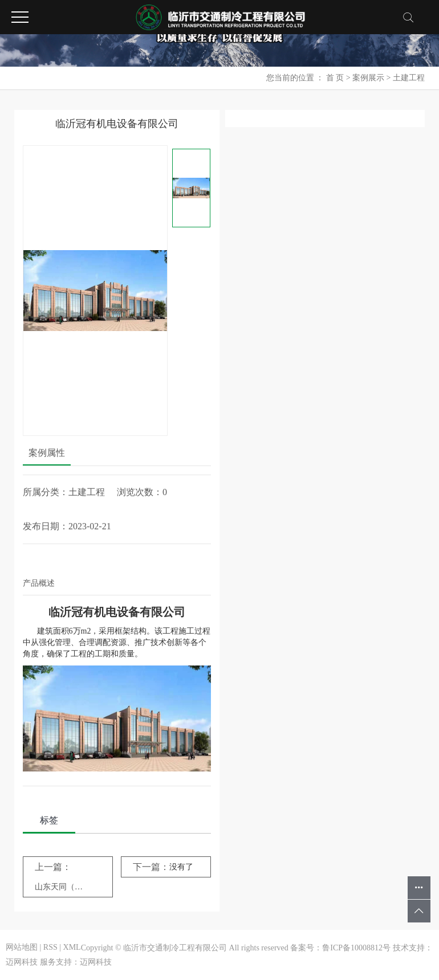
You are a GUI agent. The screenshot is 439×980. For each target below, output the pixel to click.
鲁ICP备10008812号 (356, 948)
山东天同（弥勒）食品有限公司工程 (60, 887)
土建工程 (409, 78)
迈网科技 (22, 962)
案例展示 (368, 78)
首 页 (335, 78)
